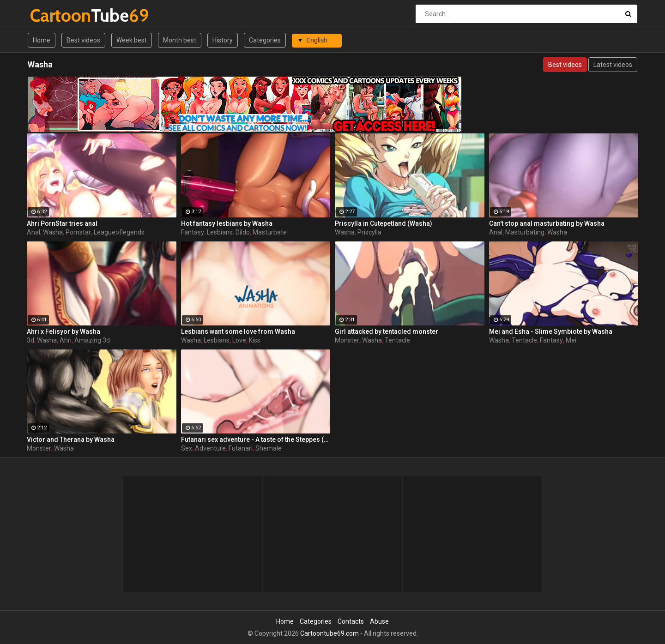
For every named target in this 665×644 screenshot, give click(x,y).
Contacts (351, 621)
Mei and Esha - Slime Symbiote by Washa (551, 331)
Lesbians (220, 232)
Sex (187, 448)
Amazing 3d (92, 340)
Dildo (243, 232)
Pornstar (78, 232)
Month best (180, 40)
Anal (33, 232)
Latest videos (613, 65)
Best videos (83, 40)
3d (30, 340)
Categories (265, 40)
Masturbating (525, 232)
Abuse (379, 621)
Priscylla (369, 232)
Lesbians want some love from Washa (238, 331)
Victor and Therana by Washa (71, 439)
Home (42, 40)
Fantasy (193, 232)
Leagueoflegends (119, 232)
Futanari (241, 448)
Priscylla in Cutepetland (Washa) (384, 223)
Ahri (66, 340)
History (223, 40)
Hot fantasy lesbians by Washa (227, 223)
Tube (54, 15)
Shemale (269, 448)
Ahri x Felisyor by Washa (63, 331)
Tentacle (397, 340)
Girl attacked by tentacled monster (387, 331)
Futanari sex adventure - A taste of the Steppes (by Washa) (256, 439)
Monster (347, 340)
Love (239, 340)
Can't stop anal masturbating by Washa (547, 223)
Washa (53, 232)
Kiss (255, 340)
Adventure (210, 448)
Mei (571, 340)
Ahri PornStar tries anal (62, 223)
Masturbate (270, 232)
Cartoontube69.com (329, 633)
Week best (132, 40)
